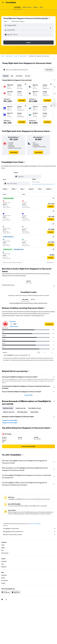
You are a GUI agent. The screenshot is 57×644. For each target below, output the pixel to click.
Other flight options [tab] (22, 412)
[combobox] (7, 21)
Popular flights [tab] (34, 412)
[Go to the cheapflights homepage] (12, 3)
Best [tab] (12, 76)
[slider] (54, 184)
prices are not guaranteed (35, 524)
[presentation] (49, 18)
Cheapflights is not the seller (29, 528)
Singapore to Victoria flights (10, 423)
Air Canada (13, 321)
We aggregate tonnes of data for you (29, 531)
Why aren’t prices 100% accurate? (29, 534)
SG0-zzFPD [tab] (25, 299)
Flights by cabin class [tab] (9, 412)
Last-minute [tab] (19, 76)
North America (9, 56)
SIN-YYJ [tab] (29, 281)
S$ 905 (45, 18)
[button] (3, 3)
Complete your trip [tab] (21, 408)
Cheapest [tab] (6, 76)
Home (3, 56)
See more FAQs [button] (28, 395)
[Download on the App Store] (16, 592)
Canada (16, 56)
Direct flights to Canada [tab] (35, 408)
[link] (14, 152)
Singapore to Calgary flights (10, 420)
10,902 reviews (14, 326)
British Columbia (23, 56)
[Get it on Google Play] (6, 592)
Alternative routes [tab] (8, 408)
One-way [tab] (28, 76)
